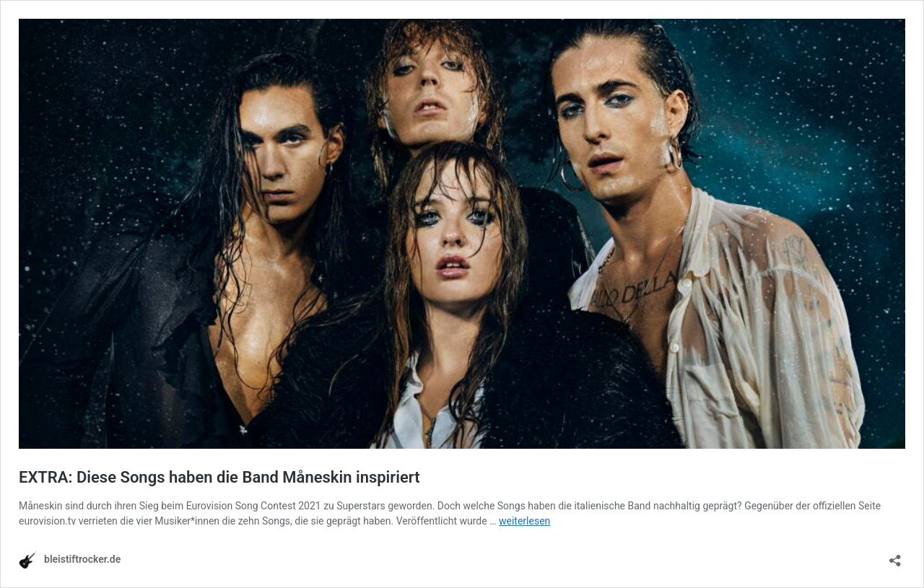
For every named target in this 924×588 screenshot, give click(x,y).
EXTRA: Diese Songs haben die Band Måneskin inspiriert (219, 477)
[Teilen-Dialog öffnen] (895, 556)
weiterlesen (524, 521)
